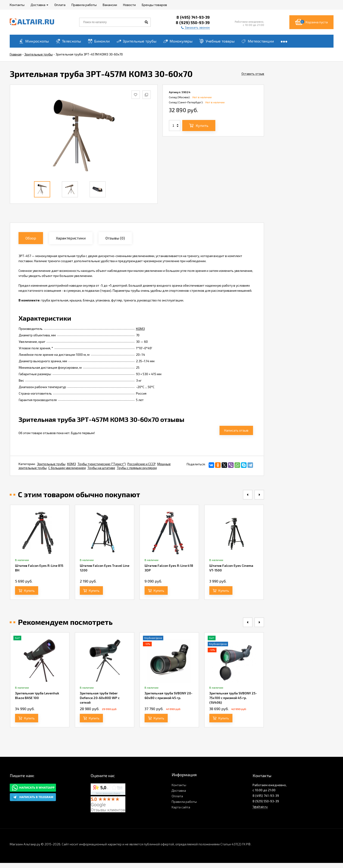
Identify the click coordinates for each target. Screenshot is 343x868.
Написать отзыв (236, 430)
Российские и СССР (142, 464)
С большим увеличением (67, 468)
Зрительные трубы (51, 464)
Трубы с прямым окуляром (137, 468)
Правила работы (184, 802)
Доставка (179, 790)
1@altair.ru (260, 807)
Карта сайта (181, 807)
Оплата (177, 796)
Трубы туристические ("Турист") (102, 464)
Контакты (179, 785)
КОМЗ (140, 329)
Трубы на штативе (101, 468)
